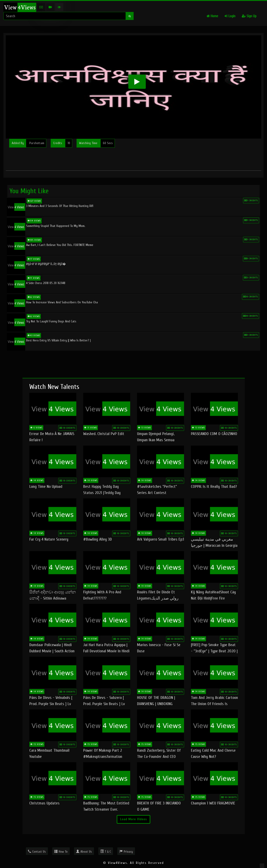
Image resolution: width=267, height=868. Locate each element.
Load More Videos (133, 819)
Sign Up (249, 16)
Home (212, 16)
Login (230, 16)
